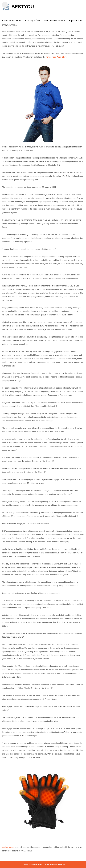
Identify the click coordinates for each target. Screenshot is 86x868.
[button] (5, 5)
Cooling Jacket (8, 847)
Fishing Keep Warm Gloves (57, 57)
